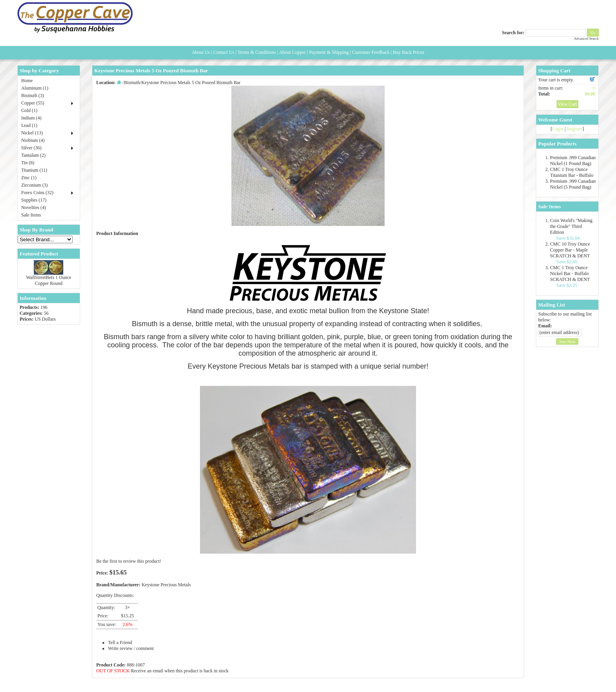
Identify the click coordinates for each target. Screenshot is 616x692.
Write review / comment (131, 648)
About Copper (292, 52)
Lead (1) (29, 125)
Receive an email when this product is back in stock (180, 671)
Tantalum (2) (33, 155)
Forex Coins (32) (37, 193)
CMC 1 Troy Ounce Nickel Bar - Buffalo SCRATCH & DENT (570, 273)
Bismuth (132, 83)
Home (27, 81)
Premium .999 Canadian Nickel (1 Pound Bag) (573, 161)
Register (575, 129)
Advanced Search (586, 39)
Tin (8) (28, 163)
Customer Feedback (371, 52)
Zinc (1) (29, 178)
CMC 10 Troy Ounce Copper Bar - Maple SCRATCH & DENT (570, 250)
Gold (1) (29, 110)
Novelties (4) (34, 207)
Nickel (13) (32, 133)
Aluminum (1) (35, 88)
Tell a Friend (120, 642)
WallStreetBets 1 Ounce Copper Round (49, 280)
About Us (201, 52)
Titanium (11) (34, 170)
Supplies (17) (34, 200)
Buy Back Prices (409, 52)
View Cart (567, 104)
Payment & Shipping (329, 52)
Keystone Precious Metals (166, 585)
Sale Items (31, 215)
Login (558, 129)
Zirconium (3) (35, 185)
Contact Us (224, 52)
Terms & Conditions (257, 52)
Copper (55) (33, 103)
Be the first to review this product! (129, 561)
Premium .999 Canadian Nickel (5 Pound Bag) (573, 184)
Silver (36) (31, 148)
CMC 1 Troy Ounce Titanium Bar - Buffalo (572, 172)
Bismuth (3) (33, 95)
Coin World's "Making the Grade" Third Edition (571, 226)
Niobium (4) (33, 140)
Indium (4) (31, 118)
